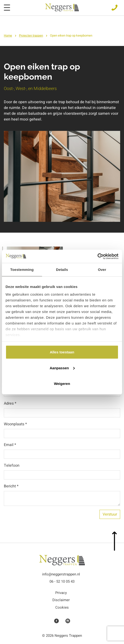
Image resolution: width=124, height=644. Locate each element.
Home (8, 35)
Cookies (62, 607)
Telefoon (12, 465)
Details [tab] (62, 270)
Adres (10, 403)
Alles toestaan (62, 352)
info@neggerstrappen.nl (61, 574)
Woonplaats (15, 424)
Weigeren (62, 384)
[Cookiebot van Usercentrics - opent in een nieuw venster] (97, 256)
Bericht (11, 486)
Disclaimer (61, 600)
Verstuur (110, 514)
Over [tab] (102, 270)
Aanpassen (62, 368)
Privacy (61, 593)
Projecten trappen (31, 35)
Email (10, 445)
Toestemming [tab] (22, 270)
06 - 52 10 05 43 (62, 581)
